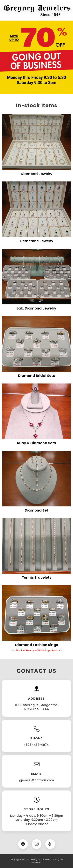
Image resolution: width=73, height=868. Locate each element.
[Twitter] (50, 844)
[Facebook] (23, 844)
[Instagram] (37, 844)
